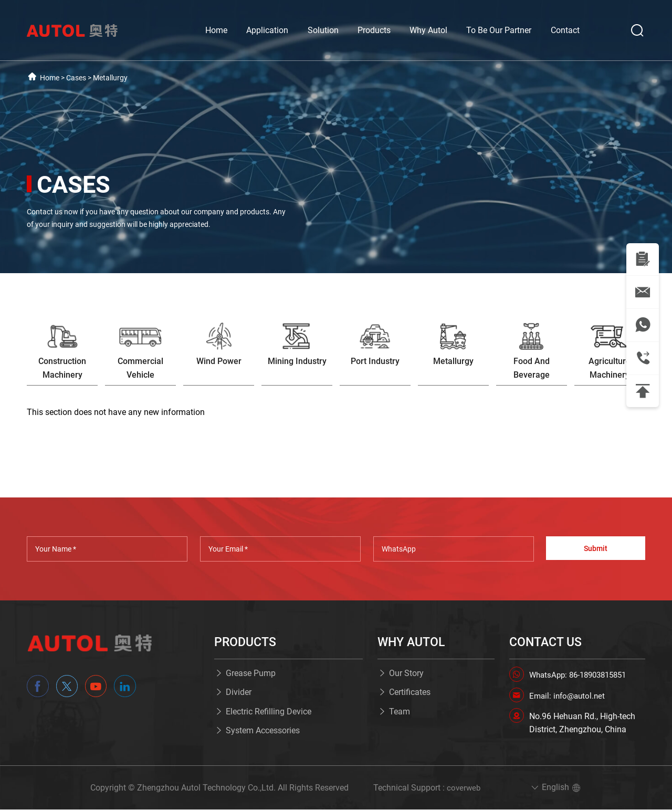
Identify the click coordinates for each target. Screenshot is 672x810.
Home (216, 30)
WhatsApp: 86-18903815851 (582, 675)
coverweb (464, 788)
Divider (239, 693)
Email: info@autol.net (569, 696)
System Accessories (263, 731)
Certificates (410, 693)
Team (400, 712)
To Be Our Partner (499, 30)
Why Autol (428, 30)
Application (267, 30)
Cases (76, 78)
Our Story (406, 674)
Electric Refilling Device (269, 712)
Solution (323, 30)
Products (374, 30)
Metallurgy (110, 78)
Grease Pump (251, 674)
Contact (565, 30)
